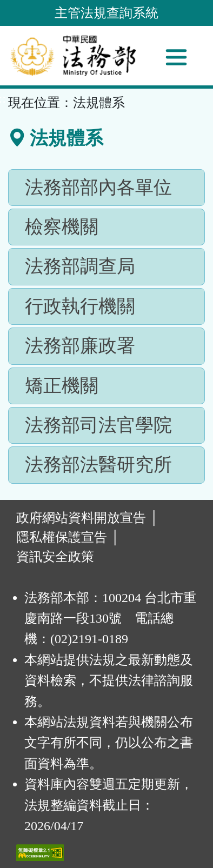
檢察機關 (62, 227)
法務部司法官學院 (98, 425)
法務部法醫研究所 (98, 465)
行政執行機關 (80, 306)
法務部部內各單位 (98, 187)
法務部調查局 (80, 266)
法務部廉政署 (80, 346)
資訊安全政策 (55, 557)
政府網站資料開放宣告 (81, 518)
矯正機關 (62, 386)
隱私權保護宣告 (62, 537)
